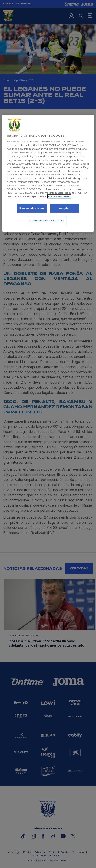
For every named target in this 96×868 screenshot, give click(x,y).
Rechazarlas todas (32, 208)
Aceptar (64, 208)
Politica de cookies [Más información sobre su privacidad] (59, 196)
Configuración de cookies (47, 220)
